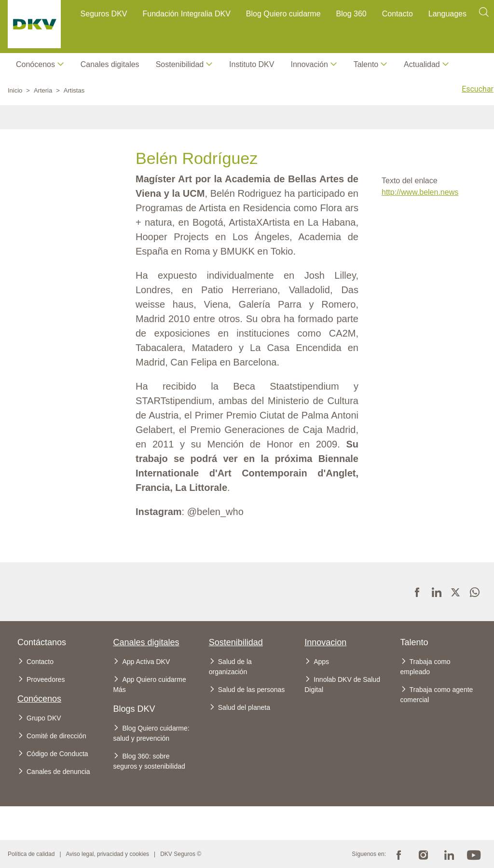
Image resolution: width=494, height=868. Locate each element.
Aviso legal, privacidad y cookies (108, 854)
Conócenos (35, 64)
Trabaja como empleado (425, 667)
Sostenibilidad (236, 642)
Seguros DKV (104, 14)
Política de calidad (31, 854)
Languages (447, 14)
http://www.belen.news (420, 192)
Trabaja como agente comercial (437, 695)
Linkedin (449, 854)
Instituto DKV (252, 64)
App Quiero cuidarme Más (149, 685)
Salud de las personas (252, 690)
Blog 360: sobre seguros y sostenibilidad (149, 761)
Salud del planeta (244, 707)
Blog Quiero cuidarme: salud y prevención (151, 733)
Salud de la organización (230, 667)
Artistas (74, 90)
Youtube (474, 854)
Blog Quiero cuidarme (283, 14)
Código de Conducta (57, 754)
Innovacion (325, 642)
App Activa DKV (146, 662)
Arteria (43, 90)
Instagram (424, 854)
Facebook (398, 854)
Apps (321, 662)
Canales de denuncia (58, 772)
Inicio (15, 90)
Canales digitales (110, 64)
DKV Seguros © (181, 854)
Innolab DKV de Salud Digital (342, 685)
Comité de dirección (56, 736)
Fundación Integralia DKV (187, 14)
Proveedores (46, 679)
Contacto (398, 14)
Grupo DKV (44, 718)
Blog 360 (351, 14)
